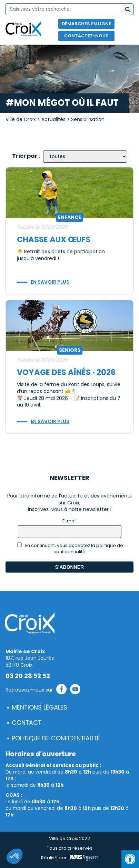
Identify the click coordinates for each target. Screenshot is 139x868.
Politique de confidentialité (56, 738)
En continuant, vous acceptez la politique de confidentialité (70, 549)
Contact (27, 723)
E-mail (69, 521)
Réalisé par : (69, 858)
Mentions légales (39, 707)
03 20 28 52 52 (28, 676)
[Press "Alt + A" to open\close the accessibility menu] (130, 859)
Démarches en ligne (86, 24)
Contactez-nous (86, 36)
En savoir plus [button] (50, 282)
